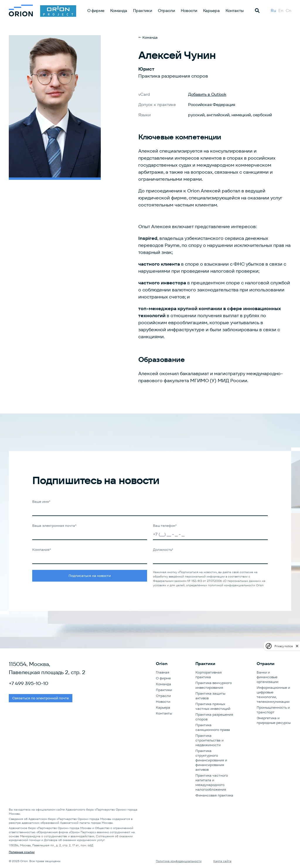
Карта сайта (222, 861)
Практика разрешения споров (214, 717)
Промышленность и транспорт (273, 710)
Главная (163, 672)
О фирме (96, 11)
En (281, 11)
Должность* (163, 550)
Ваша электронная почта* (54, 526)
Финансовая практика (214, 795)
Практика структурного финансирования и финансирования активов (211, 760)
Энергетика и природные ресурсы (274, 720)
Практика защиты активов (210, 696)
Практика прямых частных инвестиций (213, 706)
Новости (189, 11)
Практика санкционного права (213, 727)
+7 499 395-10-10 (29, 683)
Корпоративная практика (209, 675)
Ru (273, 11)
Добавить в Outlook (207, 94)
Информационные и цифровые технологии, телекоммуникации (273, 694)
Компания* (42, 550)
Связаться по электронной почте (41, 698)
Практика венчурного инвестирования (214, 685)
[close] (297, 646)
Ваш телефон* (165, 526)
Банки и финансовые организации (267, 677)
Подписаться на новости (90, 576)
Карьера (211, 11)
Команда (119, 11)
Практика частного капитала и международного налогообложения (212, 782)
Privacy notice (284, 646)
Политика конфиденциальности (179, 861)
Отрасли (166, 11)
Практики (143, 11)
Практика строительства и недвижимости (209, 740)
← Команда (148, 37)
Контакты (235, 11)
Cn (288, 11)
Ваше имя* (41, 502)
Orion (162, 664)
